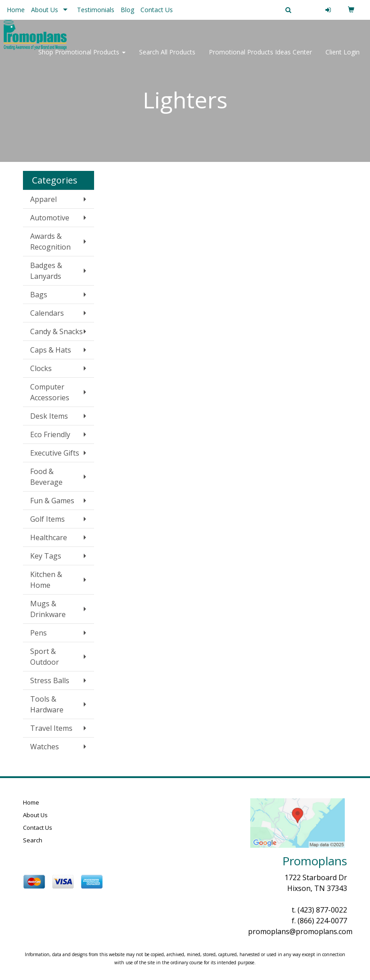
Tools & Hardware (47, 704)
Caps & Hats (51, 350)
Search (33, 840)
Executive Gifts (55, 453)
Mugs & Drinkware (48, 609)
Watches (45, 747)
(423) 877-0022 (322, 910)
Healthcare (49, 537)
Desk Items (49, 416)
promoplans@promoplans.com (300, 931)
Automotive (50, 218)
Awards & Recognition (50, 242)
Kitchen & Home (46, 580)
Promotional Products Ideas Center (260, 58)
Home (16, 10)
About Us (45, 10)
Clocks (41, 368)
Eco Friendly (50, 434)
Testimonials (96, 10)
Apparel (43, 199)
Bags (39, 295)
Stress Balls (50, 680)
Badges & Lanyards (46, 271)
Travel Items (51, 728)
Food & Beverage (46, 477)
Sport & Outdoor (45, 657)
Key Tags (46, 556)
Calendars (47, 313)
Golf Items (47, 519)
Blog (127, 10)
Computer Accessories (50, 392)
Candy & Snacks (56, 331)
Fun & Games (52, 501)
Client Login (343, 58)
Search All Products (167, 58)
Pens (38, 633)
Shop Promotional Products (82, 58)
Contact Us (157, 10)
